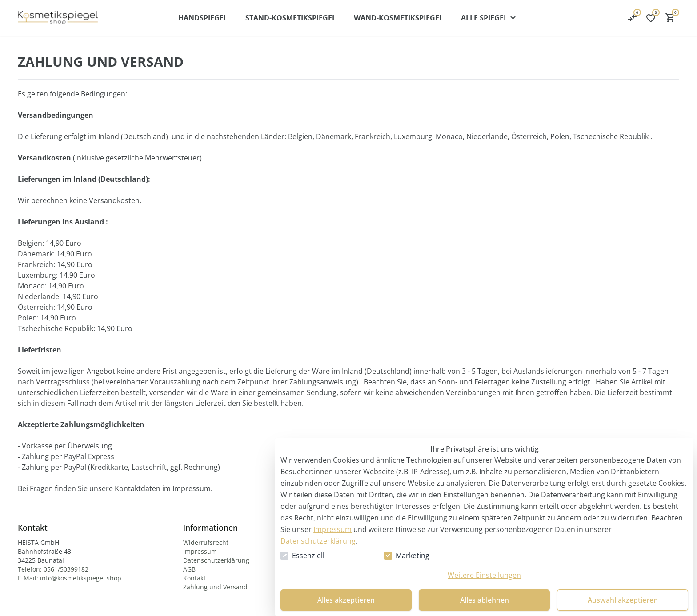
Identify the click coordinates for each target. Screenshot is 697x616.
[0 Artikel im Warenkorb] (670, 18)
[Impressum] (200, 551)
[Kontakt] (194, 578)
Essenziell (308, 556)
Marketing (413, 556)
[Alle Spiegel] (490, 18)
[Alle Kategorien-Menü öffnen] (490, 18)
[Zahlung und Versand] (215, 587)
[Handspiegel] (203, 18)
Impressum (332, 529)
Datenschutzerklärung (318, 541)
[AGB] (189, 569)
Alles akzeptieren (346, 600)
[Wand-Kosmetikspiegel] (399, 18)
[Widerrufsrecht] (206, 542)
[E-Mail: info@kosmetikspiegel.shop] (70, 578)
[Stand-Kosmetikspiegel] (291, 18)
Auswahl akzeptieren (623, 600)
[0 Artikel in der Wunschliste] (632, 18)
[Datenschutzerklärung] (216, 560)
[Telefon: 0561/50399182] (53, 569)
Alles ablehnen (485, 600)
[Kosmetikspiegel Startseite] (58, 18)
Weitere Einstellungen (484, 575)
